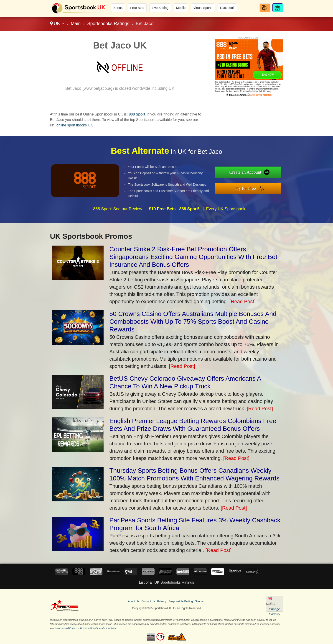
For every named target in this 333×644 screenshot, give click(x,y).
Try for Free (248, 188)
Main (76, 23)
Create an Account (248, 172)
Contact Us (148, 601)
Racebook (227, 8)
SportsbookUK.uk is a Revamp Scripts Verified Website (86, 628)
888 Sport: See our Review (118, 212)
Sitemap (200, 601)
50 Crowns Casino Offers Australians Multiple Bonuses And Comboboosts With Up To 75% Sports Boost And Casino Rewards (193, 322)
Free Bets (137, 8)
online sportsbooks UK (75, 125)
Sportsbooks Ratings (108, 23)
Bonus (118, 8)
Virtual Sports (203, 8)
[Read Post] (243, 301)
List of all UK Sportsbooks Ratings (167, 582)
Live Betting (160, 8)
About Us (133, 601)
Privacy (162, 601)
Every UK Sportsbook (226, 212)
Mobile (181, 8)
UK (57, 23)
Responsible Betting (181, 601)
